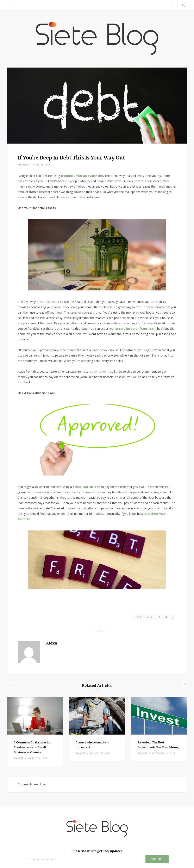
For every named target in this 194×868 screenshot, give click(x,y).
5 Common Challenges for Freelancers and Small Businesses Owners (33, 747)
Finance (23, 165)
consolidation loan (86, 487)
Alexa (51, 643)
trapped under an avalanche (82, 176)
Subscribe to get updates (97, 851)
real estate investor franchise (131, 329)
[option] (35, 731)
